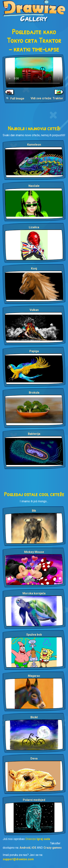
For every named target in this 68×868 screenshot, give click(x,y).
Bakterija (34, 434)
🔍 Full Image (15, 98)
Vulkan (34, 310)
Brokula (34, 393)
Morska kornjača (34, 593)
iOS (34, 848)
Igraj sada (43, 839)
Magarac (34, 676)
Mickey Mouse (34, 552)
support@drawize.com (18, 859)
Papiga (34, 351)
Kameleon (34, 145)
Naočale (34, 186)
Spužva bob (34, 635)
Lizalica (34, 227)
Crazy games (53, 848)
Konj (34, 269)
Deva (34, 758)
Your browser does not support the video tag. (34, 72)
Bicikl (34, 717)
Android (25, 848)
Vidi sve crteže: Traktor (47, 98)
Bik (34, 511)
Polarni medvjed (34, 800)
